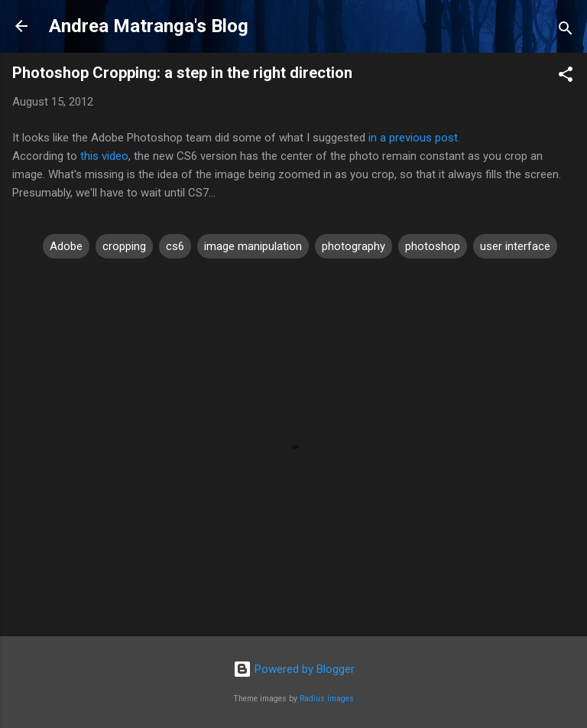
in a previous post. (414, 138)
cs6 (175, 246)
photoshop (433, 246)
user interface (515, 246)
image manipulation (253, 246)
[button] (566, 77)
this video (104, 156)
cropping (124, 246)
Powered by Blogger (294, 669)
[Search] (566, 31)
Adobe (66, 246)
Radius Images (327, 699)
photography (353, 246)
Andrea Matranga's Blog (149, 26)
